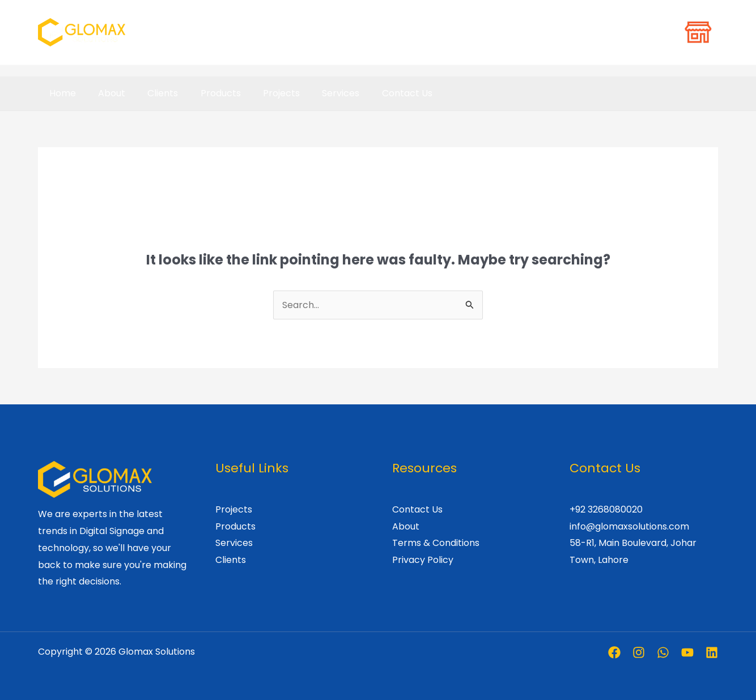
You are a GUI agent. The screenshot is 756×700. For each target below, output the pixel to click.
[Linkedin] (712, 652)
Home (60, 93)
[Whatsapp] (663, 652)
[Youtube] (687, 652)
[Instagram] (639, 652)
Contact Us (380, 93)
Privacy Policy (423, 560)
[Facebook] (614, 652)
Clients (152, 93)
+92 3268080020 (606, 509)
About (105, 93)
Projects (263, 93)
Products (206, 93)
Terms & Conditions (436, 543)
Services (318, 93)
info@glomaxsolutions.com (629, 526)
